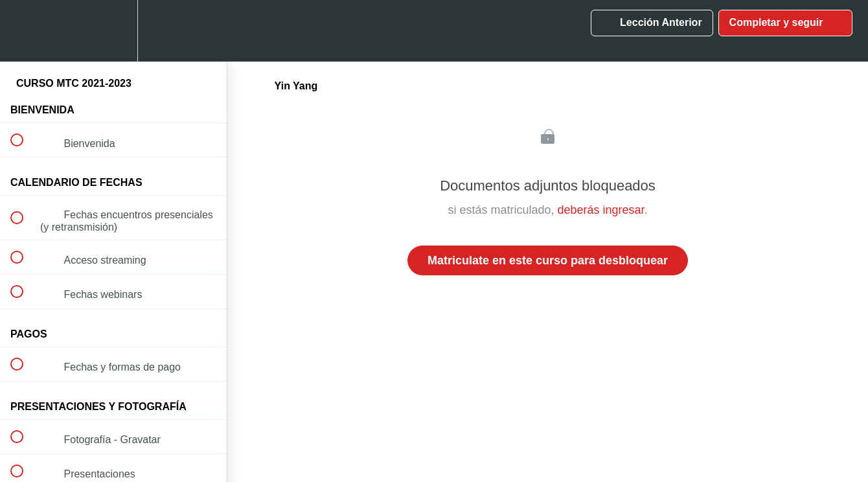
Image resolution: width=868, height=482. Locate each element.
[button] (24, 31)
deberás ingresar (600, 210)
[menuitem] (113, 31)
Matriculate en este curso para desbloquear (548, 260)
